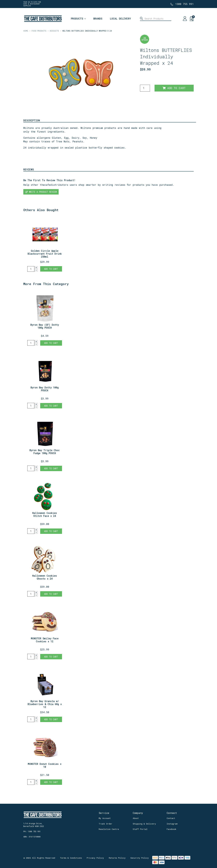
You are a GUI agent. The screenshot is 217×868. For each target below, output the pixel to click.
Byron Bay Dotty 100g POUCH (45, 389)
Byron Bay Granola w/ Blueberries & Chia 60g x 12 (45, 704)
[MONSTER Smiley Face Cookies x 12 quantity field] (31, 657)
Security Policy (140, 858)
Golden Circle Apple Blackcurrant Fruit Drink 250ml (45, 254)
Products (77, 19)
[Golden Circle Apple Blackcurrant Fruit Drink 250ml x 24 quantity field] (31, 269)
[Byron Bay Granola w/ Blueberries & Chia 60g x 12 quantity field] (31, 719)
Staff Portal (140, 829)
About (136, 818)
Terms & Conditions (71, 858)
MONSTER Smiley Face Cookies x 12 (45, 640)
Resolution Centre (109, 829)
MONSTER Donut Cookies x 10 (45, 765)
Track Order (106, 824)
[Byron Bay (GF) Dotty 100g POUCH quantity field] (31, 343)
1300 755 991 (184, 4)
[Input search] (156, 19)
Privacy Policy (95, 858)
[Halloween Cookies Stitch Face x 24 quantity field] (31, 531)
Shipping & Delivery (144, 824)
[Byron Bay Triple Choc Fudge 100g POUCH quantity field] (31, 468)
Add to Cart (174, 88)
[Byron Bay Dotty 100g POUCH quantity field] (31, 406)
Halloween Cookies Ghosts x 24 (45, 577)
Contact (171, 818)
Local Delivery (120, 19)
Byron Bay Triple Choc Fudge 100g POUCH (45, 452)
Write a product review (41, 192)
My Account (105, 818)
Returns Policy (117, 858)
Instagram (172, 824)
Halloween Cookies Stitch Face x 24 (45, 514)
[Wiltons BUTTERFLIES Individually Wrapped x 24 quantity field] (145, 88)
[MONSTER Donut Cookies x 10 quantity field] (31, 782)
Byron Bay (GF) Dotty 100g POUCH (45, 326)
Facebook (171, 829)
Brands (98, 19)
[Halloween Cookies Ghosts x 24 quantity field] (31, 594)
